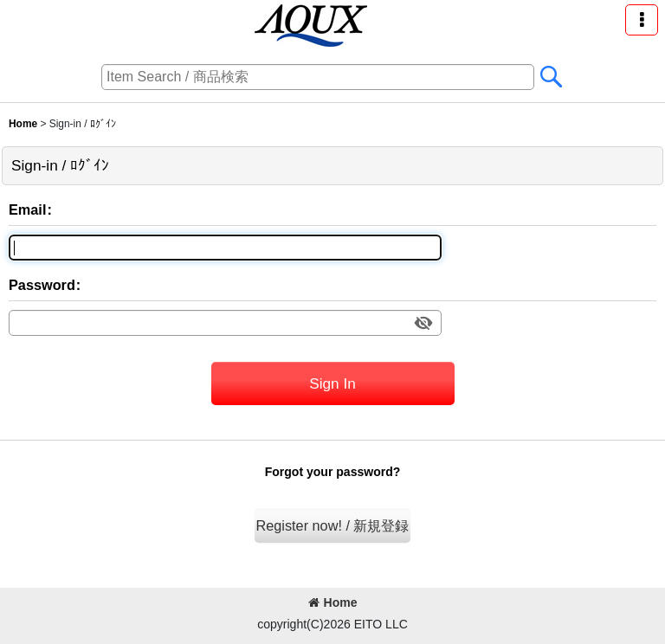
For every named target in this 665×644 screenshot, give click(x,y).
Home (333, 602)
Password (42, 285)
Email (27, 209)
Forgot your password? (333, 472)
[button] (642, 20)
